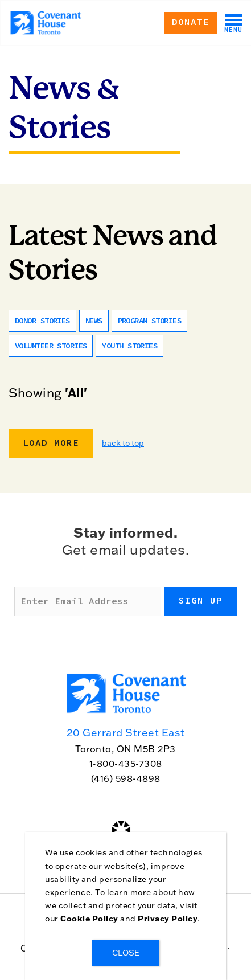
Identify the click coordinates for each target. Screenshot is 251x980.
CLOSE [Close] (126, 953)
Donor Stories (42, 321)
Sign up (201, 601)
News (94, 321)
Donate (191, 22)
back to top (123, 443)
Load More (51, 443)
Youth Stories (129, 346)
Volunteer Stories (51, 346)
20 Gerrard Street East (126, 733)
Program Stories (150, 321)
